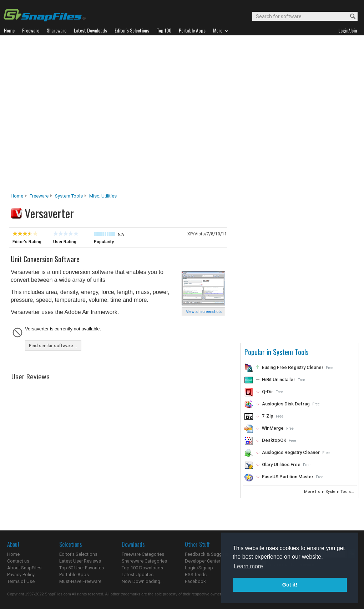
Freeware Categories (143, 554)
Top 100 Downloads (142, 568)
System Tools (69, 196)
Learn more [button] (248, 566)
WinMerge (273, 428)
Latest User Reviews (80, 561)
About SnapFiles (24, 568)
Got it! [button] (290, 585)
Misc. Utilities (103, 196)
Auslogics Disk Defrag (286, 404)
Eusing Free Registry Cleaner (293, 367)
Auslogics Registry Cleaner (291, 452)
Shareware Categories (144, 561)
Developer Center (203, 561)
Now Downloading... (143, 581)
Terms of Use (21, 581)
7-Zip (268, 416)
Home (17, 196)
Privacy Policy (21, 575)
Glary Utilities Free (281, 465)
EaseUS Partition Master (288, 477)
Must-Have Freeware (80, 581)
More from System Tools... (330, 492)
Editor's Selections (78, 554)
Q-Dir (267, 392)
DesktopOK (274, 440)
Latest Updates (138, 575)
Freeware (39, 196)
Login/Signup (199, 568)
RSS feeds (196, 575)
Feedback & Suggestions (211, 554)
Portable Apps (74, 575)
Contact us (18, 561)
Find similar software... (53, 346)
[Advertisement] (75, 116)
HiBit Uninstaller (279, 380)
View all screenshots (204, 311)
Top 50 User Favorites (82, 568)
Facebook (195, 581)
